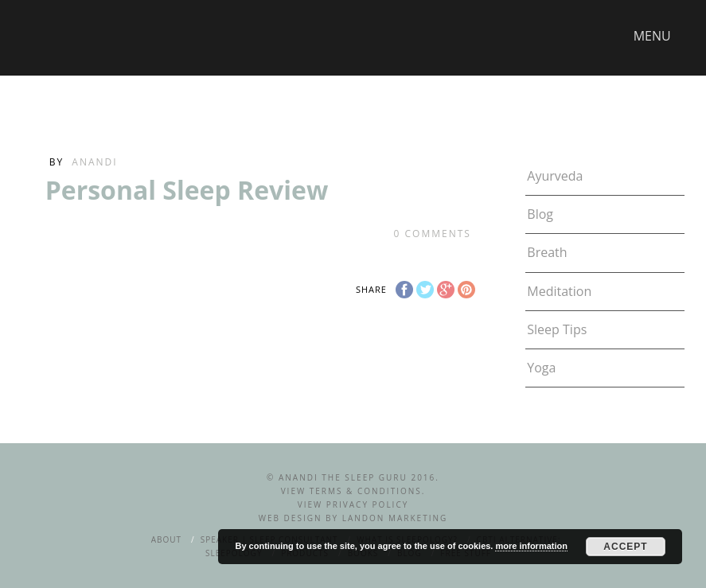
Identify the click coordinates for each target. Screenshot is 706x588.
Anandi (94, 162)
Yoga (541, 368)
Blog (540, 214)
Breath (547, 252)
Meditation (559, 291)
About (166, 539)
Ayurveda (555, 176)
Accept (625, 547)
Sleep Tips (557, 329)
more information (531, 546)
